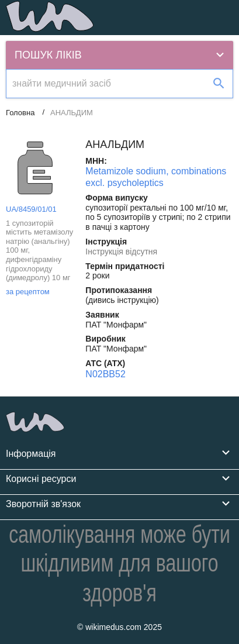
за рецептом (28, 292)
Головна (20, 113)
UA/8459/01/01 (31, 209)
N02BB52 (105, 374)
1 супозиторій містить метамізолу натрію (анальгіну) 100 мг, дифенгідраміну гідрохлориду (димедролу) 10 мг (39, 251)
